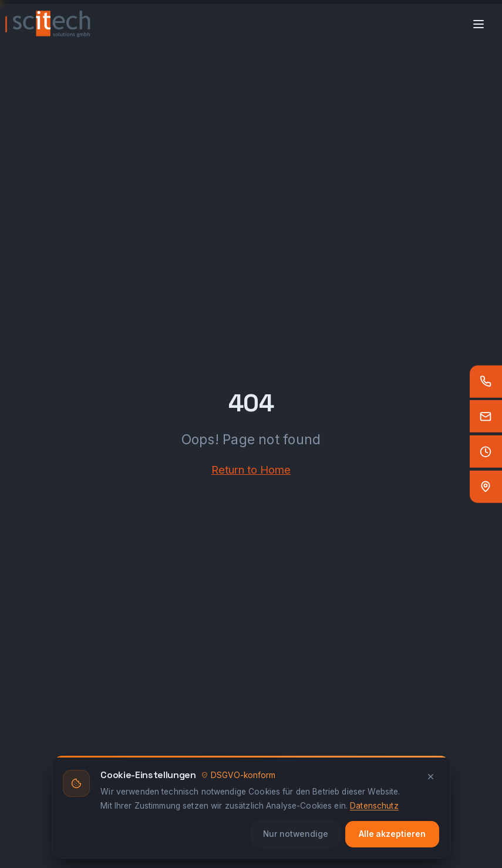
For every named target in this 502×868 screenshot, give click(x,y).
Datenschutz (374, 806)
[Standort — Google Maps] (486, 487)
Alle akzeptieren (392, 834)
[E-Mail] (486, 416)
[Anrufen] (486, 381)
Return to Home (251, 470)
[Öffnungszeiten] (486, 452)
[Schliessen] (431, 777)
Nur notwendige (296, 834)
